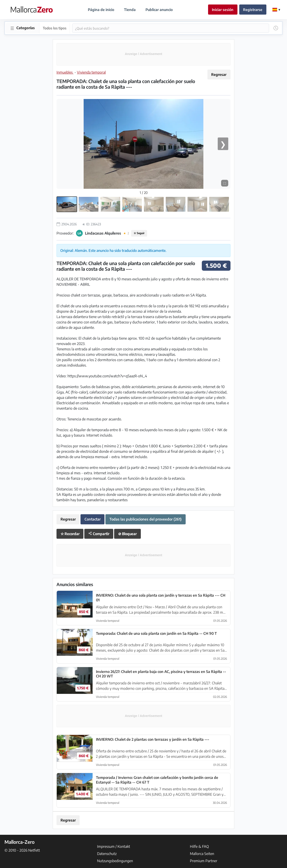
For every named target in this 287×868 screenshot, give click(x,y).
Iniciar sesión (223, 10)
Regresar (219, 75)
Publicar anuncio (159, 10)
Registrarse (253, 10)
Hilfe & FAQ (199, 846)
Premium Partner (204, 861)
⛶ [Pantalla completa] (225, 183)
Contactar (93, 519)
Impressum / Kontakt (114, 846)
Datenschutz (107, 854)
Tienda (130, 10)
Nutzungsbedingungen (115, 861)
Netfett (34, 850)
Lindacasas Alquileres (103, 233)
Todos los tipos (54, 28)
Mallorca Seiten (202, 854)
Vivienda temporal (91, 72)
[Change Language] (276, 10)
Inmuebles (65, 72)
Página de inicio (101, 10)
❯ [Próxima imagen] (223, 144)
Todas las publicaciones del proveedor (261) (146, 519)
